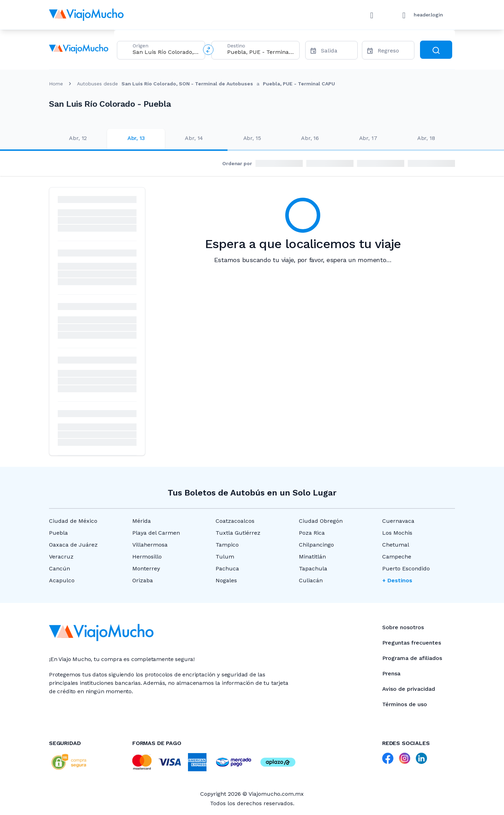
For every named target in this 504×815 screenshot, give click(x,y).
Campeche (397, 557)
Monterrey (146, 568)
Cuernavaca (398, 521)
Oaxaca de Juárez (73, 545)
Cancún (59, 568)
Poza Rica (312, 533)
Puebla (58, 533)
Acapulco (62, 580)
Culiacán (311, 580)
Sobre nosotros (403, 627)
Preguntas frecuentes (412, 643)
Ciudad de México (73, 521)
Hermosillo (147, 557)
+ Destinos (397, 580)
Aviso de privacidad (409, 689)
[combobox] (166, 52)
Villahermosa (150, 545)
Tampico (227, 545)
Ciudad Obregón (321, 521)
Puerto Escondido (406, 568)
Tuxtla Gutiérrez (238, 533)
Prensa (391, 673)
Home (56, 84)
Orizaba (143, 580)
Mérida (142, 521)
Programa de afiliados (412, 658)
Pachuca (227, 568)
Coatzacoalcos (235, 521)
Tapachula (313, 568)
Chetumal (396, 545)
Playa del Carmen (156, 533)
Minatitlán (312, 557)
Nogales (226, 580)
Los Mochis (397, 533)
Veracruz (61, 557)
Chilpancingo (316, 545)
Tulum (225, 557)
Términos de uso (405, 704)
